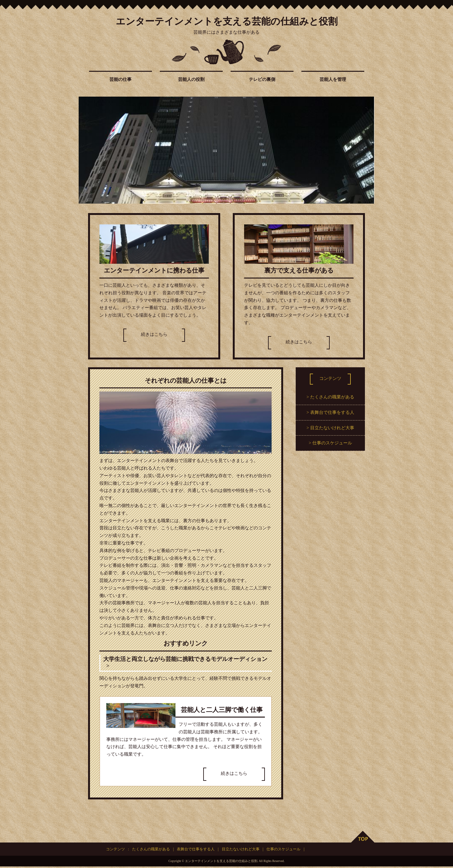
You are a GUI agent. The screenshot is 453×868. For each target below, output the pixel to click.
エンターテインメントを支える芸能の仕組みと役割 (227, 21)
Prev (87, 150)
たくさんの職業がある (332, 397)
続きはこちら (154, 334)
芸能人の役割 (191, 79)
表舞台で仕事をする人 (332, 412)
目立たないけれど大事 (332, 428)
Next (366, 150)
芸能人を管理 (333, 79)
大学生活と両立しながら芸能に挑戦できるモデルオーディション (185, 664)
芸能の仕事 (120, 79)
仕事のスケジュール (332, 443)
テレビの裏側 (262, 79)
